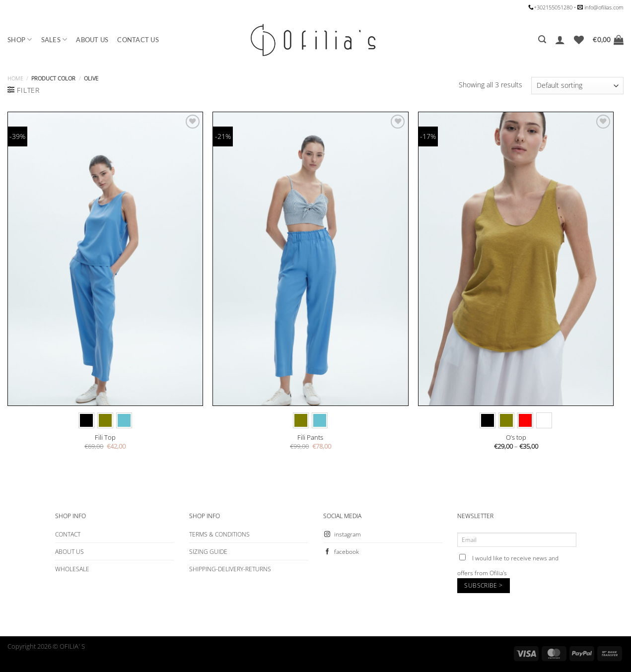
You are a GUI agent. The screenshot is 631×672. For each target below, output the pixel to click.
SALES (54, 39)
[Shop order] (577, 86)
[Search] (542, 39)
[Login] (560, 40)
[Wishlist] (579, 40)
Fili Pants (310, 437)
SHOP (20, 39)
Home (15, 78)
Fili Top (105, 437)
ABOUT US (92, 40)
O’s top (516, 437)
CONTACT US (138, 40)
